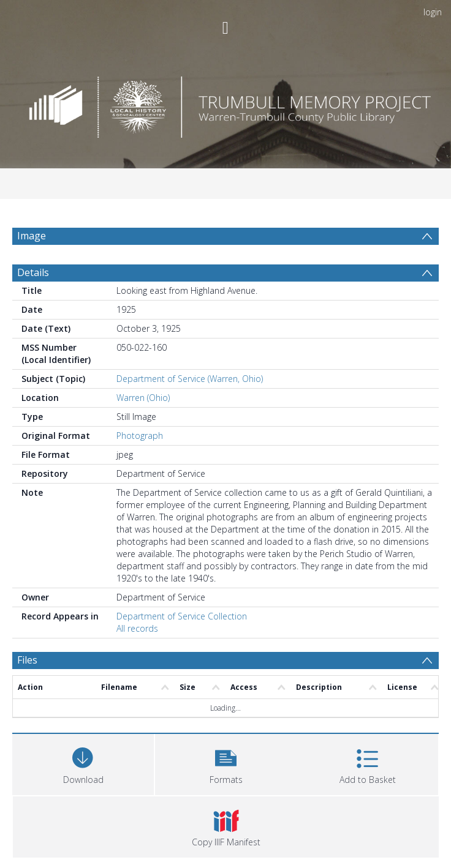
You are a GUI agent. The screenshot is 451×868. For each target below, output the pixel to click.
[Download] (83, 763)
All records (137, 628)
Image (32, 236)
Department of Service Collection (182, 616)
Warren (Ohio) (143, 398)
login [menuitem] (433, 12)
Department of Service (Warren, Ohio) (190, 379)
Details (33, 272)
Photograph (140, 436)
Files (27, 660)
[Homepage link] (226, 104)
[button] (226, 763)
